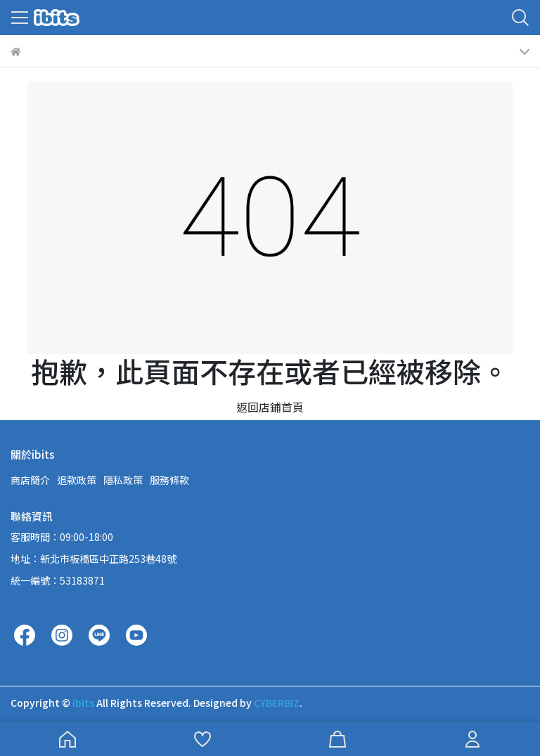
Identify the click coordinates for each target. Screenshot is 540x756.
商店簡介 (30, 480)
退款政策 (77, 480)
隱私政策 (123, 480)
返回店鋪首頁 (270, 407)
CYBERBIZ (277, 703)
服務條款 (169, 480)
